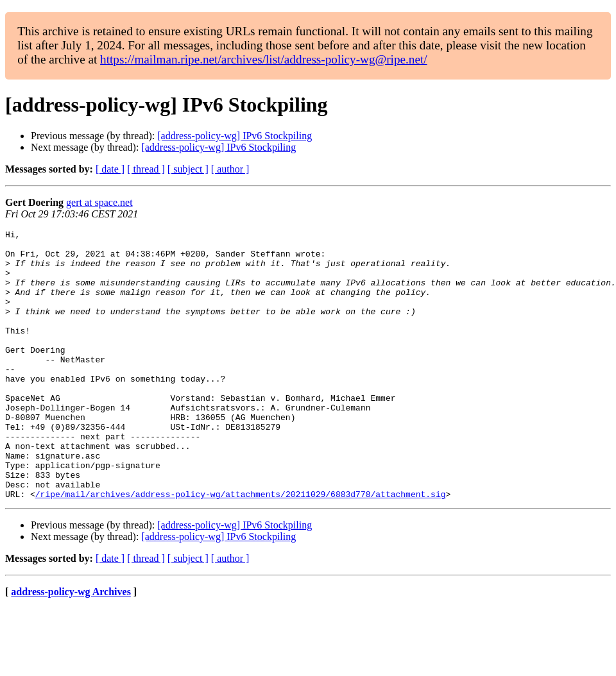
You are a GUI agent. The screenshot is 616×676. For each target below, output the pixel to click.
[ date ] (110, 169)
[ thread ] (146, 169)
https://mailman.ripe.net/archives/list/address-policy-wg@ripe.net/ (264, 59)
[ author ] (230, 169)
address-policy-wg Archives (71, 646)
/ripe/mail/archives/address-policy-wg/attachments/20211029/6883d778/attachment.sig (241, 548)
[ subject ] (188, 169)
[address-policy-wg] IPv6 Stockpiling (235, 136)
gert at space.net (99, 202)
